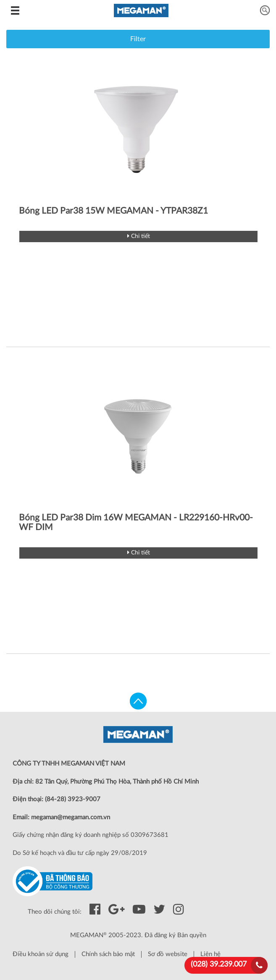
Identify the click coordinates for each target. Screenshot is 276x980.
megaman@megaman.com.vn (71, 817)
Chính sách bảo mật (108, 954)
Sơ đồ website (168, 954)
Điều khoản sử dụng (41, 954)
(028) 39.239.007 (219, 964)
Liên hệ (210, 954)
